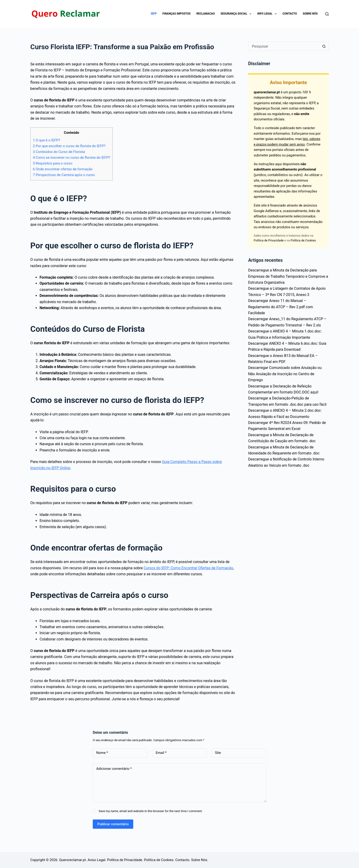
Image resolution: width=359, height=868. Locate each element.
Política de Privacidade (269, 240)
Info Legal (268, 14)
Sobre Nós (310, 14)
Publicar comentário (113, 824)
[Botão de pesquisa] (324, 46)
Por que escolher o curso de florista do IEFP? (69, 146)
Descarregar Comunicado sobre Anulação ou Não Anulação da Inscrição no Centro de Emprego (285, 374)
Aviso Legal (97, 860)
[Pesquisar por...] (284, 46)
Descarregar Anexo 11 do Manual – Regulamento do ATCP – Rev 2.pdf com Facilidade (281, 307)
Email (161, 753)
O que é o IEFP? (46, 140)
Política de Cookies (303, 240)
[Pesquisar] (327, 14)
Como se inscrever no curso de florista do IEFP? (71, 158)
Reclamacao (206, 14)
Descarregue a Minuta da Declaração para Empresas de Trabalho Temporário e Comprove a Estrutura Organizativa (288, 276)
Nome (102, 753)
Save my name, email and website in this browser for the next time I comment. (151, 811)
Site (218, 753)
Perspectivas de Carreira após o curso (64, 175)
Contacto (290, 14)
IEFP (154, 14)
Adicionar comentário (114, 769)
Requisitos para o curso (53, 163)
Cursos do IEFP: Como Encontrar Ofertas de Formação (188, 568)
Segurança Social (237, 14)
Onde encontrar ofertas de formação (63, 169)
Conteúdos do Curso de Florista (59, 152)
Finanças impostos (176, 14)
